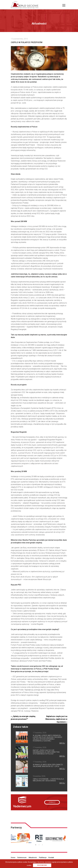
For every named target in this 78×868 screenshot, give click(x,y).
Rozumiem (42, 865)
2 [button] (39, 845)
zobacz (52, 802)
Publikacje (43, 858)
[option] (20, 838)
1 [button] (36, 845)
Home (13, 858)
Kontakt (51, 858)
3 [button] (42, 845)
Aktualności (33, 858)
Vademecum (22, 858)
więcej (62, 743)
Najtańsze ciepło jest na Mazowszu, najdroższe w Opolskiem (56, 719)
